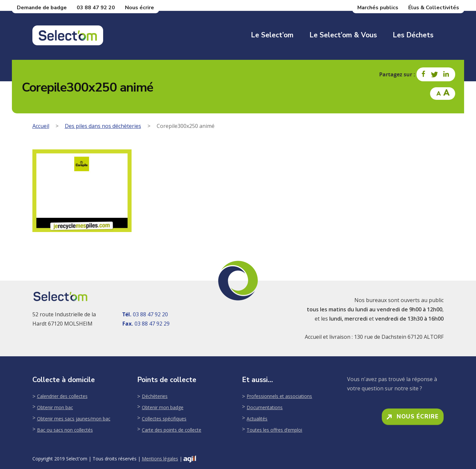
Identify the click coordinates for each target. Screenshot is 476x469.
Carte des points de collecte (172, 430)
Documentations (265, 407)
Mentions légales (160, 459)
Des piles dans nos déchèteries (103, 126)
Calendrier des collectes (62, 396)
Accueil (41, 126)
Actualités (257, 419)
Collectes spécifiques (164, 419)
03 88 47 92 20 (96, 8)
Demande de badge (42, 8)
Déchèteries (155, 396)
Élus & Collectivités (434, 8)
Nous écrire (139, 8)
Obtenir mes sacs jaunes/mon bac (74, 419)
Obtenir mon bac (55, 407)
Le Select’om (272, 35)
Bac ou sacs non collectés (65, 430)
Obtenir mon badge (163, 407)
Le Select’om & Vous (343, 35)
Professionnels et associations (279, 396)
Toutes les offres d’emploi (274, 430)
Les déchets (413, 35)
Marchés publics (378, 8)
